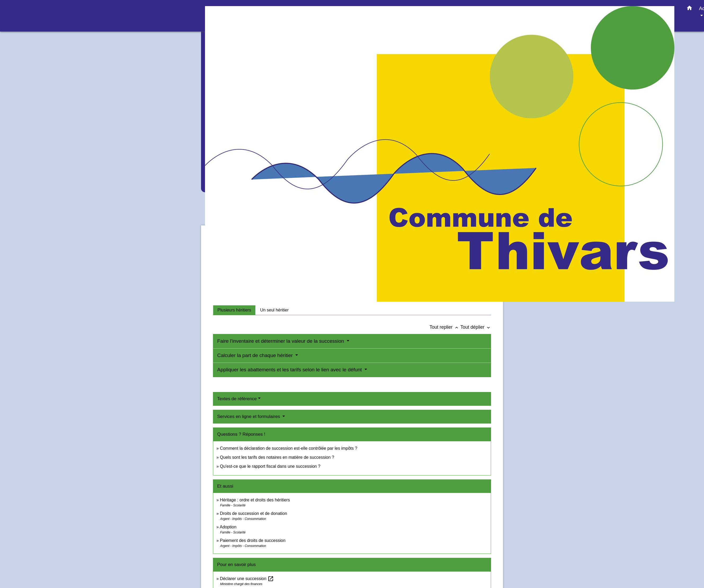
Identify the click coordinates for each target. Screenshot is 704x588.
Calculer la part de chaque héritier (256, 355)
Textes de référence (237, 399)
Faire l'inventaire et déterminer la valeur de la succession (281, 341)
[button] (689, 9)
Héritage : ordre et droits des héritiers (255, 500)
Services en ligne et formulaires (249, 416)
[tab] (234, 310)
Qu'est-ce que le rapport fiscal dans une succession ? (270, 466)
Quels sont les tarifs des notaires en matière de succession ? (277, 457)
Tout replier (445, 327)
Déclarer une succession (247, 579)
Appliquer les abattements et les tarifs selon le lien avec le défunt (290, 370)
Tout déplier (476, 327)
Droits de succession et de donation (253, 513)
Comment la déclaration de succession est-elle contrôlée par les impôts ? (288, 448)
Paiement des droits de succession (253, 540)
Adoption (228, 527)
